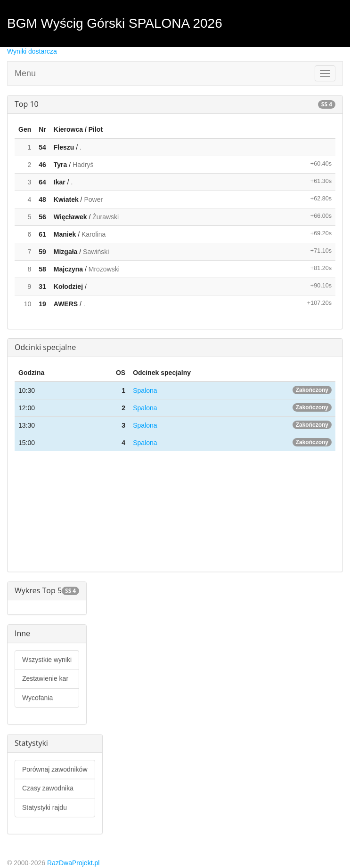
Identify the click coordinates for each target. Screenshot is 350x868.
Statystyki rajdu (45, 807)
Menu (25, 73)
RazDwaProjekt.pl (73, 863)
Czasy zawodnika (48, 788)
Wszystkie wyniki (47, 660)
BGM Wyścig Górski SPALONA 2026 (115, 23)
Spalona (145, 390)
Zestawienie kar (45, 678)
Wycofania (37, 698)
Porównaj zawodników (55, 769)
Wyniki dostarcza (32, 51)
